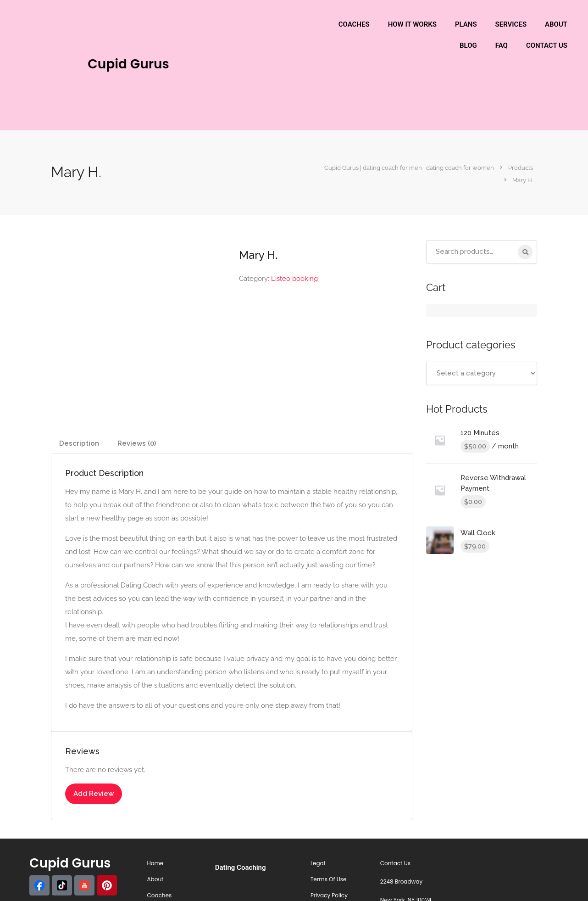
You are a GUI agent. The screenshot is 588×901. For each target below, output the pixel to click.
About (155, 879)
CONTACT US (547, 45)
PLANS (466, 24)
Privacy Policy (329, 895)
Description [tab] (79, 443)
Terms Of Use (329, 879)
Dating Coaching (241, 867)
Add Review (94, 794)
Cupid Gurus (128, 64)
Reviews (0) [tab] (137, 443)
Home (155, 863)
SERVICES (511, 24)
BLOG (468, 45)
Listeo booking (294, 279)
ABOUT (556, 24)
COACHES (354, 24)
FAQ (502, 45)
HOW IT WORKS (412, 24)
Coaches (160, 895)
